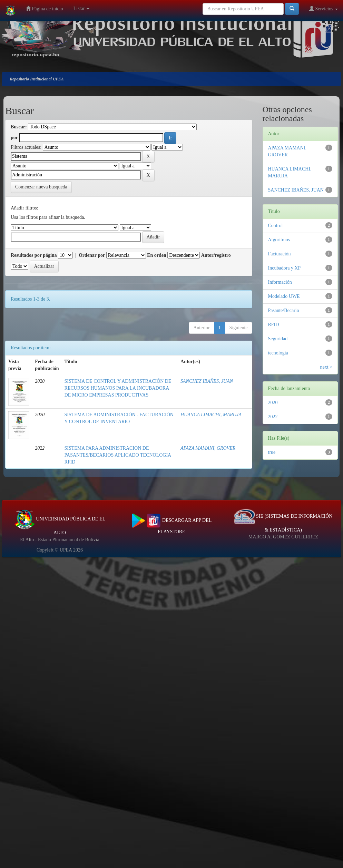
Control (276, 226)
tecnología (278, 353)
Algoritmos (279, 240)
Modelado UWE (284, 296)
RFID (274, 325)
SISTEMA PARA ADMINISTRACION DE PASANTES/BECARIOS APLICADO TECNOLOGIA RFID (118, 455)
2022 (273, 417)
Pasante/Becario (284, 310)
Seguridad (278, 339)
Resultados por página (34, 255)
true (272, 452)
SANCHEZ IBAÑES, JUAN (207, 381)
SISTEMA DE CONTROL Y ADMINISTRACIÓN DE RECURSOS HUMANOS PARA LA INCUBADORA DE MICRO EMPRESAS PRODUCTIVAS (118, 388)
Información (280, 282)
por (14, 138)
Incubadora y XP (285, 268)
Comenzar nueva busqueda (41, 187)
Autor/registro (216, 255)
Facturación (280, 254)
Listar (81, 8)
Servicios (324, 8)
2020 (273, 403)
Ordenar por (92, 255)
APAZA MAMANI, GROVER (208, 448)
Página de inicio (45, 8)
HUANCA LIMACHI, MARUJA (211, 415)
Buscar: (19, 127)
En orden (157, 255)
